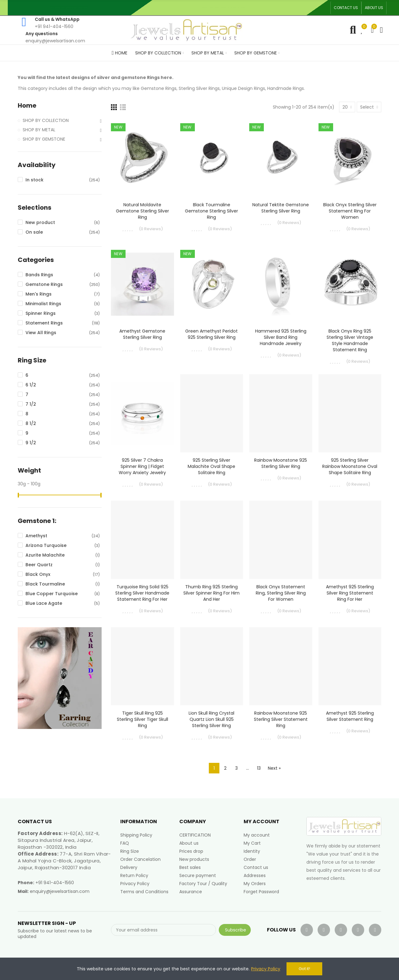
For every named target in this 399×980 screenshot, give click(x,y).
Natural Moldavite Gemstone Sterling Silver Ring (142, 211)
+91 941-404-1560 (55, 883)
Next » (274, 768)
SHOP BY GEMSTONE (44, 139)
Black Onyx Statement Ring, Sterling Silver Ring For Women (281, 593)
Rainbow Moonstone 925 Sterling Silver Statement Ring (281, 719)
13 (259, 768)
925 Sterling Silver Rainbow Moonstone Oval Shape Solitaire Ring (350, 466)
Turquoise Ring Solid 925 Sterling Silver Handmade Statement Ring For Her (142, 593)
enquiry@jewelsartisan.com (60, 891)
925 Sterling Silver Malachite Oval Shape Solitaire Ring (211, 466)
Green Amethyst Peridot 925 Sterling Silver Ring (211, 334)
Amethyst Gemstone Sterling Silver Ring (142, 334)
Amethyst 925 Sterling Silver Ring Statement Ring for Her (350, 593)
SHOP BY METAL (39, 130)
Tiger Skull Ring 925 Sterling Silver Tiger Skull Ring (142, 719)
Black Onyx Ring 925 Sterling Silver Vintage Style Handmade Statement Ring (350, 340)
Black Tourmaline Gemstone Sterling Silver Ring (211, 211)
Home (27, 106)
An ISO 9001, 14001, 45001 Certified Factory (226, 8)
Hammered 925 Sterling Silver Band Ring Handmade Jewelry (281, 337)
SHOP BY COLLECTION (46, 120)
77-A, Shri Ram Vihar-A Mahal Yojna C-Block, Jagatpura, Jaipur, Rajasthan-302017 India (64, 861)
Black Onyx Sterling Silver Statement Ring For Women (350, 211)
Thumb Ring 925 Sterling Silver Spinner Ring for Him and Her (211, 593)
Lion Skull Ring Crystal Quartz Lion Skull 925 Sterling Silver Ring (211, 719)
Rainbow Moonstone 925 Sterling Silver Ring (281, 463)
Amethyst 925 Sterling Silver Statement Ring (350, 716)
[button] (346, 8)
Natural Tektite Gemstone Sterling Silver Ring (281, 208)
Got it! (304, 969)
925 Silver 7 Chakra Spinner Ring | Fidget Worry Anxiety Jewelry (142, 466)
